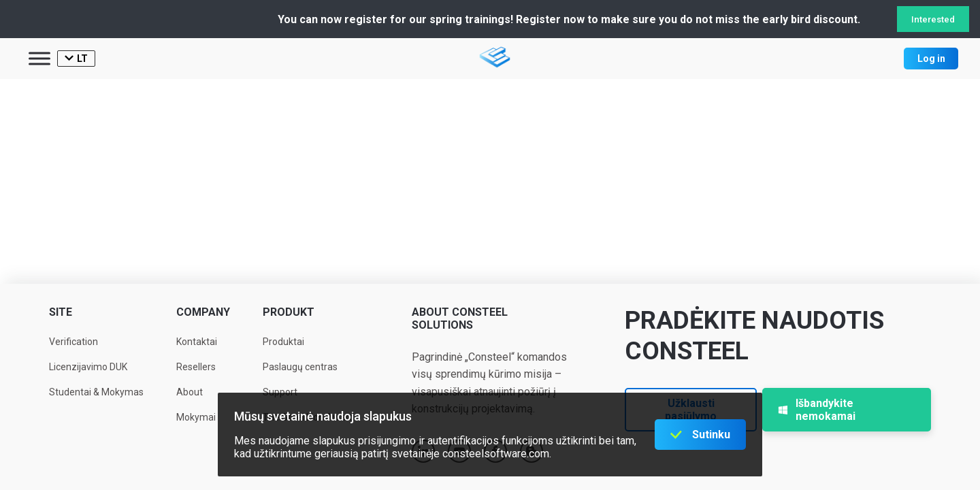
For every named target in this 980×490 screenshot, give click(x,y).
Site (61, 312)
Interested (933, 19)
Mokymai (196, 417)
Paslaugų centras (300, 367)
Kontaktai (197, 342)
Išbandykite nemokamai (817, 410)
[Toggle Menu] (39, 58)
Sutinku (711, 435)
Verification (73, 342)
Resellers (196, 367)
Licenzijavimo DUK (88, 367)
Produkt (289, 312)
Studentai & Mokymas (96, 392)
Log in (931, 59)
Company (203, 312)
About (190, 392)
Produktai (283, 342)
